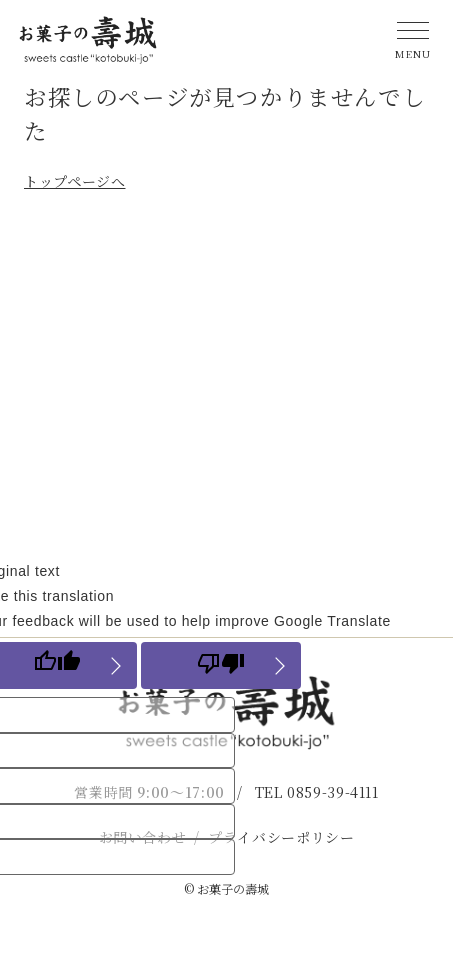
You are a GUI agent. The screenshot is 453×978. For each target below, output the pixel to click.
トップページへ (74, 181)
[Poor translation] (221, 665)
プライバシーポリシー (281, 837)
